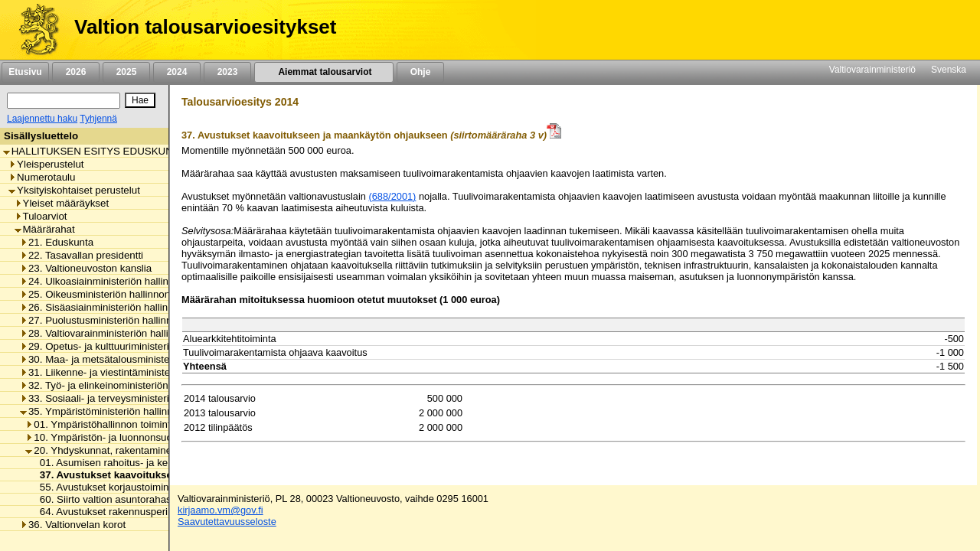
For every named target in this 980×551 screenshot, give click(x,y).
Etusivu (25, 72)
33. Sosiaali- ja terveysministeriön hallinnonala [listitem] (129, 398)
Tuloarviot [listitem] (41, 216)
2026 (76, 72)
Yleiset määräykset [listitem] (62, 203)
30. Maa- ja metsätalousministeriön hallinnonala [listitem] (132, 359)
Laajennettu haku (42, 119)
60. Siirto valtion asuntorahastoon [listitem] (111, 499)
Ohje (420, 72)
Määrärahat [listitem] (45, 229)
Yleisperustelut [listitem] (46, 164)
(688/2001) (392, 196)
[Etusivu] (33, 30)
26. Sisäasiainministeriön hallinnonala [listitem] (109, 307)
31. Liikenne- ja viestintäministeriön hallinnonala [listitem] (132, 372)
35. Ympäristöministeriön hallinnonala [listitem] (109, 411)
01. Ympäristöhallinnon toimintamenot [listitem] (115, 424)
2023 (227, 72)
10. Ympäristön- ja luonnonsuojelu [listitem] (106, 437)
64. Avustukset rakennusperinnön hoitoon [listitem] (129, 512)
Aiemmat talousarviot (324, 72)
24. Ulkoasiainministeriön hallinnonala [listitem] (109, 281)
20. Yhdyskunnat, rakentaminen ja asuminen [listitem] (130, 450)
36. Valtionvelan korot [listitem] (73, 525)
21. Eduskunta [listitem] (57, 242)
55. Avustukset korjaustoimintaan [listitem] (110, 487)
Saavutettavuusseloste (227, 522)
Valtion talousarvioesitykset (205, 27)
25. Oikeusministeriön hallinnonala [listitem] (102, 294)
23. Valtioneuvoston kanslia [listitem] (86, 268)
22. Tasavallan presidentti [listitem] (82, 255)
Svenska (949, 70)
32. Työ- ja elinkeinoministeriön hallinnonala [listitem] (123, 385)
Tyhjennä (98, 119)
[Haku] (64, 101)
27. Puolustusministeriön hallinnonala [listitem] (108, 320)
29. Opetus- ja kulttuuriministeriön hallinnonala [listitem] (129, 346)
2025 (126, 72)
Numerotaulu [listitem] (42, 177)
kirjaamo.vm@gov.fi (220, 510)
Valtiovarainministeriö (872, 70)
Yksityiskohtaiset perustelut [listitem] (74, 190)
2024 (177, 72)
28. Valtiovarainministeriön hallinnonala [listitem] (112, 333)
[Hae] (140, 100)
